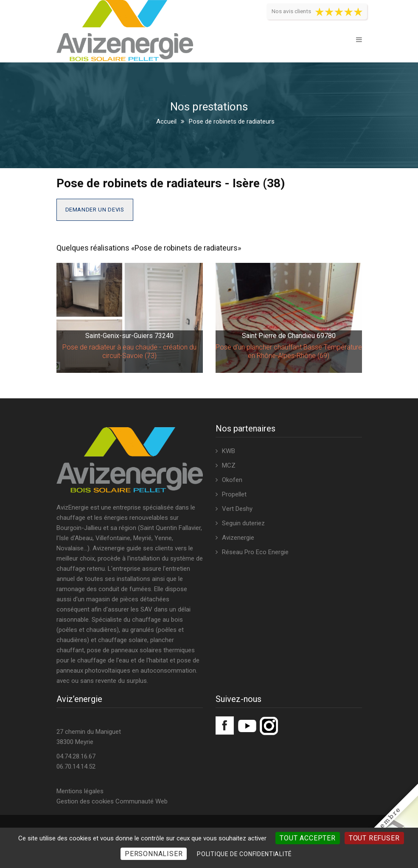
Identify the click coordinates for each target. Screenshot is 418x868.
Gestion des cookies (85, 801)
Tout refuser (374, 838)
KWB (229, 451)
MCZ (229, 465)
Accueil (166, 121)
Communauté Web (142, 801)
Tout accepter (307, 838)
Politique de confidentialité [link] (244, 854)
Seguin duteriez (243, 523)
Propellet (234, 494)
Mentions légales (80, 791)
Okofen (232, 480)
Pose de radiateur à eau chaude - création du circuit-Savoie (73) (129, 351)
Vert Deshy (237, 509)
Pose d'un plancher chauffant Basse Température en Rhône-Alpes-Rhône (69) (289, 351)
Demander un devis (95, 210)
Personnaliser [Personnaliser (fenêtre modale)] (154, 854)
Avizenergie (238, 538)
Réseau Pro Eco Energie (255, 552)
